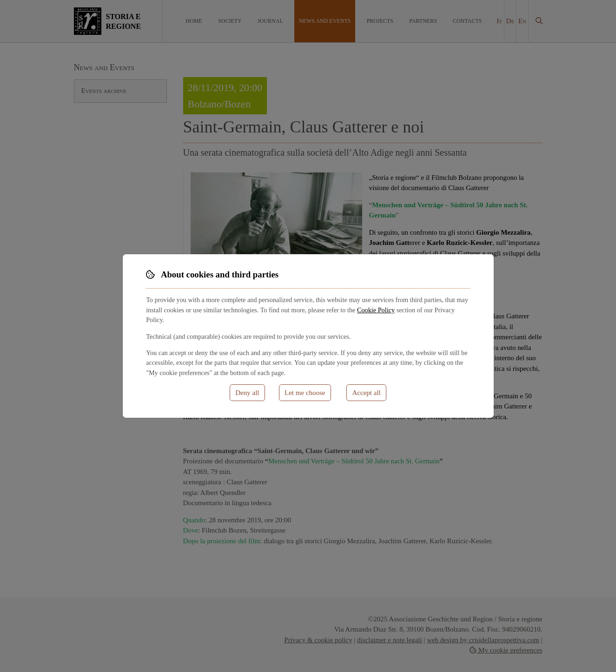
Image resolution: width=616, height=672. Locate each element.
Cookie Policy (376, 310)
